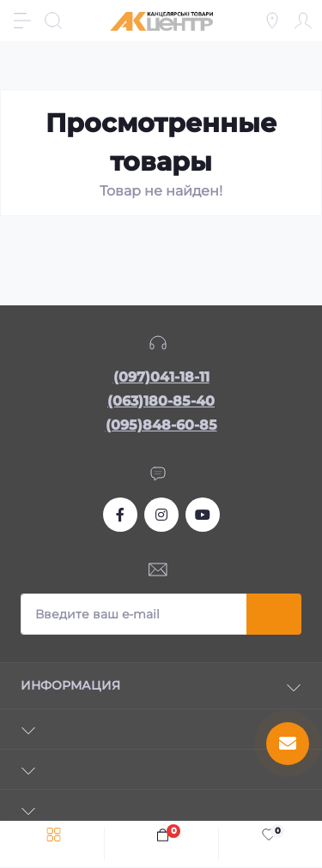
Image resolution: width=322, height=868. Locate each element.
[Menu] (22, 21)
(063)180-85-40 (161, 401)
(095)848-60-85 (161, 425)
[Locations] (272, 21)
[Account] (303, 21)
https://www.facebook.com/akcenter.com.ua (120, 515)
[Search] (53, 21)
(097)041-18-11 (161, 377)
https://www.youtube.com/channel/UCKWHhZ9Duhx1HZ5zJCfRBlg (203, 515)
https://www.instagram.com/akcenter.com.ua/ (161, 515)
